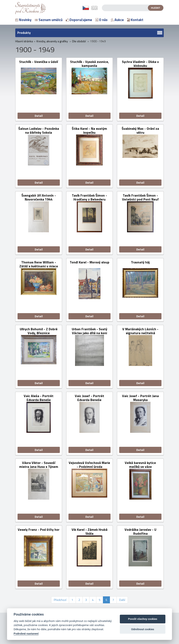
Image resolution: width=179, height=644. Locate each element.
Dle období (79, 41)
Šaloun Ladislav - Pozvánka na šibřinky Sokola (39, 131)
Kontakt (135, 20)
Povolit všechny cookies (143, 619)
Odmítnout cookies (143, 629)
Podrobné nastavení (26, 633)
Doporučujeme (79, 20)
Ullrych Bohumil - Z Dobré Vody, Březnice (39, 331)
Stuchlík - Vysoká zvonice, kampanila (89, 64)
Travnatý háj (140, 262)
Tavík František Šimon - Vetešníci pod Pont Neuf (140, 197)
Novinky (23, 20)
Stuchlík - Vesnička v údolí (39, 62)
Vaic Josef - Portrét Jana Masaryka (140, 398)
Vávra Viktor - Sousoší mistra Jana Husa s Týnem (39, 465)
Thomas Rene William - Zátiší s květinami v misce (39, 264)
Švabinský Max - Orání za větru (140, 131)
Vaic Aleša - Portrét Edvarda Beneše (39, 398)
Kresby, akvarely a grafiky (52, 41)
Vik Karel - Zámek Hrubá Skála (89, 532)
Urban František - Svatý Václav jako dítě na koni (89, 331)
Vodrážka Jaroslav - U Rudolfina (140, 532)
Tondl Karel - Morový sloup (89, 262)
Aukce (117, 20)
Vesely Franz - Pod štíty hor (39, 530)
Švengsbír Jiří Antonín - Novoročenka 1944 (39, 197)
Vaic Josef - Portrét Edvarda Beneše (89, 398)
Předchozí (60, 600)
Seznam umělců (49, 20)
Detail (39, 116)
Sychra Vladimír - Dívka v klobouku (140, 64)
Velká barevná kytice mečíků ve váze (140, 465)
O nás (101, 20)
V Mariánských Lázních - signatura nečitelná (140, 331)
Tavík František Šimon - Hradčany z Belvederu (89, 197)
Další (122, 600)
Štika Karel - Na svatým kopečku (89, 131)
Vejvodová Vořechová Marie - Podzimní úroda (89, 465)
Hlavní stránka (24, 41)
